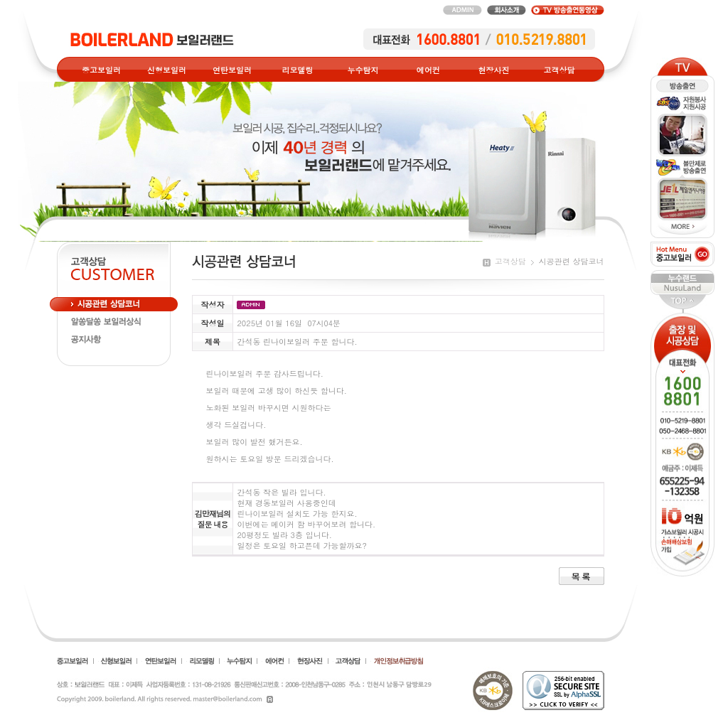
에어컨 (428, 70)
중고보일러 (101, 70)
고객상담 (560, 70)
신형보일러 (167, 70)
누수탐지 (363, 70)
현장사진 (494, 70)
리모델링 (298, 70)
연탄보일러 (232, 70)
